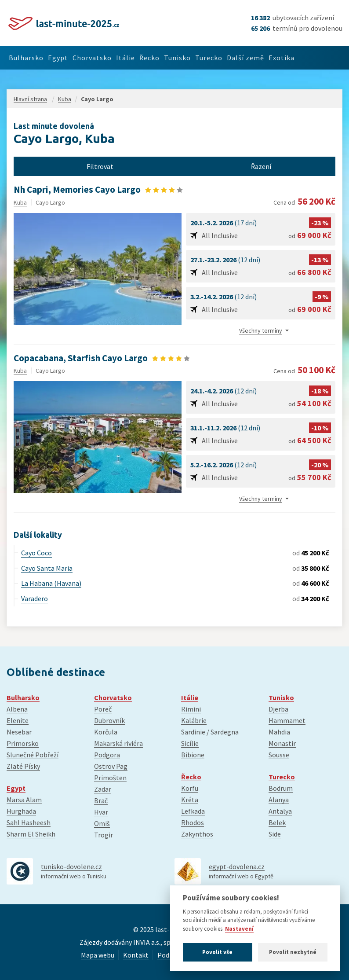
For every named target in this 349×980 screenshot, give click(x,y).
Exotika (325, 58)
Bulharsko (29, 58)
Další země (283, 58)
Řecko (172, 58)
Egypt (66, 58)
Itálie (144, 58)
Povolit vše (217, 952)
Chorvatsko (105, 58)
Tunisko (205, 58)
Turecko (242, 58)
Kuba (20, 202)
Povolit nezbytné (293, 952)
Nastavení (239, 929)
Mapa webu (98, 955)
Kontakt (136, 955)
